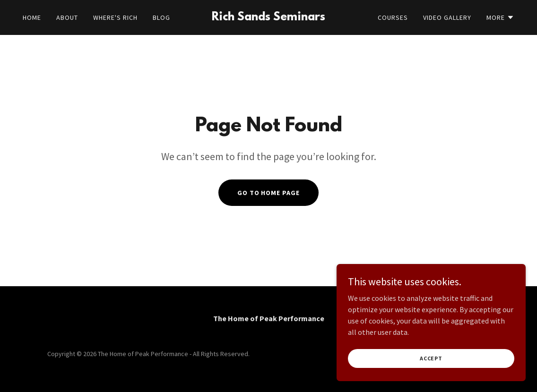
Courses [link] (393, 17)
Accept (431, 378)
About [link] (67, 17)
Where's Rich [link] (115, 17)
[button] (500, 17)
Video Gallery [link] (447, 17)
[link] (269, 17)
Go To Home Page (269, 193)
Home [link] (32, 17)
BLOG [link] (161, 17)
